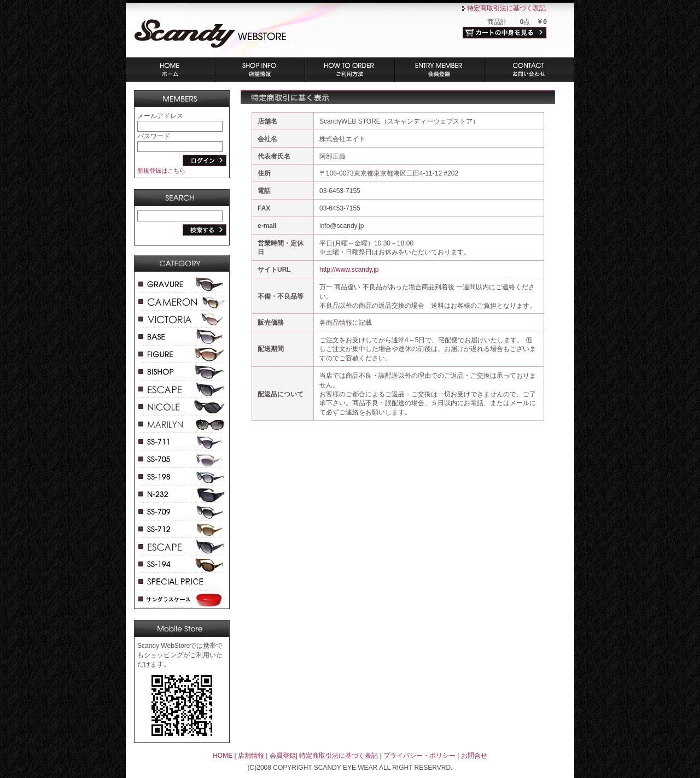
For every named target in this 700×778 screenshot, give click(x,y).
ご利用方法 (350, 70)
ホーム (171, 70)
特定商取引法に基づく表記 (506, 8)
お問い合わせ (529, 70)
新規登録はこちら (161, 171)
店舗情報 (260, 70)
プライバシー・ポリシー (419, 756)
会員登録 (440, 70)
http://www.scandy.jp (349, 270)
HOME (223, 756)
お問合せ (474, 756)
